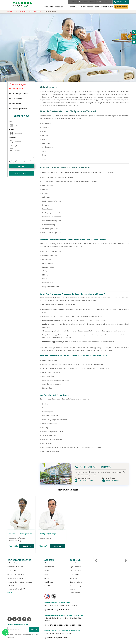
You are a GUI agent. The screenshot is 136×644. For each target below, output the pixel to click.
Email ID (11, 130)
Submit (21, 167)
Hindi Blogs (48, 586)
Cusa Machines (16, 99)
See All (10, 593)
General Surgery (19, 84)
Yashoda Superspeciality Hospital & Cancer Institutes (64, 615)
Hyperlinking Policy (76, 582)
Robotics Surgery (13, 563)
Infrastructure (49, 567)
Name (11, 121)
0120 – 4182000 (110, 481)
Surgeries (59, 7)
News (46, 574)
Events (47, 570)
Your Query (13, 146)
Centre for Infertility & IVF (16, 589)
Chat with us (21, 173)
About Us (73, 2)
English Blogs (49, 582)
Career (47, 578)
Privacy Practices (75, 563)
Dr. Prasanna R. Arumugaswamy (20, 534)
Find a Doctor (87, 7)
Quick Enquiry (102, 2)
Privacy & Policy (75, 570)
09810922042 (121, 2)
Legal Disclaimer (75, 567)
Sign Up (34, 629)
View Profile (13, 546)
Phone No (12, 138)
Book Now (27, 546)
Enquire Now (121, 7)
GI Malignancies (16, 89)
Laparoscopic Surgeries (19, 94)
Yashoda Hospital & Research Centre (57, 603)
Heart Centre (12, 570)
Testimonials (15, 104)
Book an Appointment (104, 7)
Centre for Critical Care (15, 567)
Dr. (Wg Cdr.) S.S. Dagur (48, 534)
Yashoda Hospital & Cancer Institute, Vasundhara (62, 631)
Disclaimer (73, 578)
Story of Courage (72, 7)
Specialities (48, 7)
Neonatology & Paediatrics (17, 578)
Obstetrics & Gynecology (16, 574)
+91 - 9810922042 (84, 481)
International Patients (87, 2)
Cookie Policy (74, 574)
